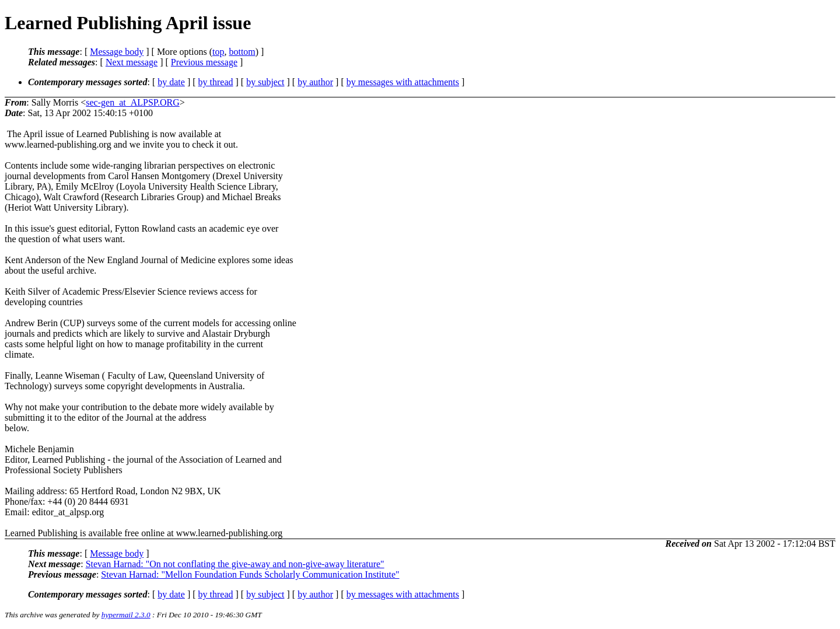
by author (315, 82)
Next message (132, 62)
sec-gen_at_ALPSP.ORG (132, 102)
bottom (242, 52)
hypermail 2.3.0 (126, 615)
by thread (216, 82)
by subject (265, 82)
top (218, 52)
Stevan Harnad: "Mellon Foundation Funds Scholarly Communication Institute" (250, 574)
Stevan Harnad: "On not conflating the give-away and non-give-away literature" (235, 564)
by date (171, 82)
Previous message (204, 62)
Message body (117, 52)
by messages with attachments (403, 82)
